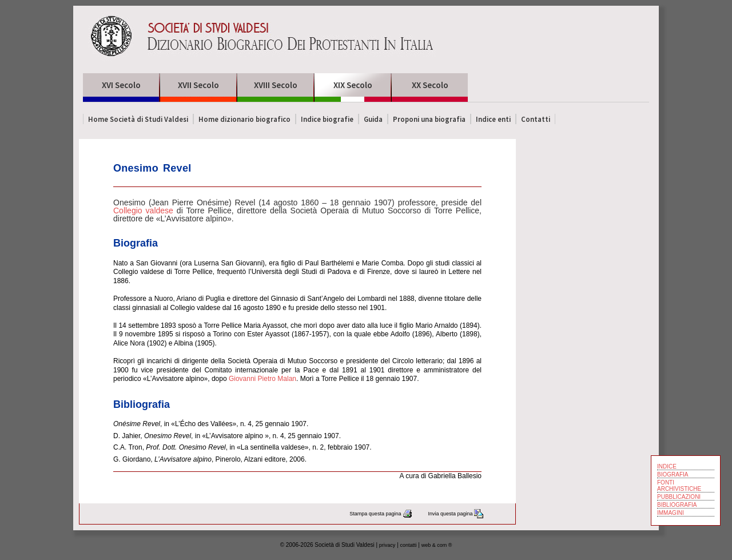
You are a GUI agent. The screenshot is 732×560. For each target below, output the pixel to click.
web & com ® (437, 545)
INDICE (667, 466)
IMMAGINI (671, 513)
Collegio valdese (143, 211)
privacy (387, 545)
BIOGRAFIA (673, 474)
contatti (409, 545)
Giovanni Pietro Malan (262, 379)
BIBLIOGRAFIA (677, 505)
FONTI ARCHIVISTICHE (679, 486)
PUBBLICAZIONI (679, 497)
